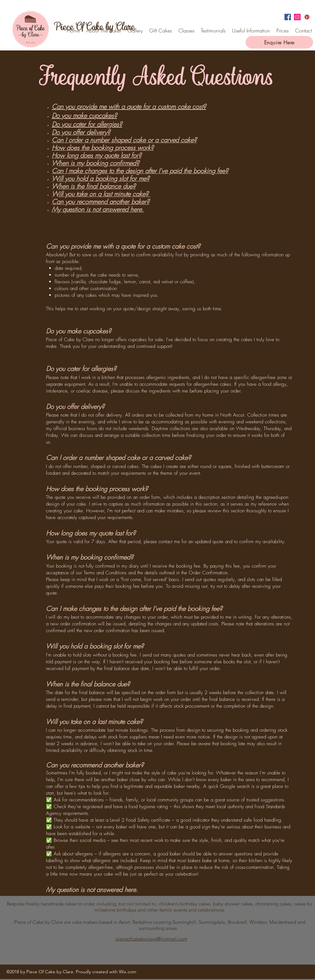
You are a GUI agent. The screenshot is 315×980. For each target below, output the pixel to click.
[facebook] (288, 17)
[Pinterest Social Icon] (307, 17)
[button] (251, 31)
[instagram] (297, 17)
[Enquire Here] (279, 42)
